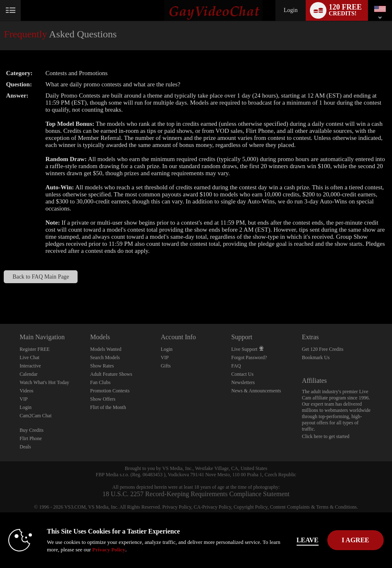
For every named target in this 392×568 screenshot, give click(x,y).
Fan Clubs (100, 382)
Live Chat (29, 357)
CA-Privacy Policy (212, 507)
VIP (23, 399)
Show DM (0, 293)
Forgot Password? (249, 357)
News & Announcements (256, 391)
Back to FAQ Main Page (41, 277)
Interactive (30, 366)
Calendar (28, 374)
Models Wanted (106, 349)
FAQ (236, 366)
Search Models (105, 357)
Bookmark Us (316, 357)
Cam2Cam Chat (35, 416)
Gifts (166, 366)
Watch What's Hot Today (44, 382)
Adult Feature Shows (111, 374)
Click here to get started (326, 436)
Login (291, 10)
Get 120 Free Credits (323, 349)
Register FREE (34, 349)
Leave (308, 540)
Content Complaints (290, 507)
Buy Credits (32, 430)
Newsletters (243, 382)
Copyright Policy (251, 507)
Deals (25, 447)
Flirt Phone (31, 438)
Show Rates (102, 366)
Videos (26, 391)
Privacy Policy (177, 507)
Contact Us (243, 374)
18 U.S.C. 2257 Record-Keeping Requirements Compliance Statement (196, 494)
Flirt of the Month (108, 407)
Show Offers (103, 399)
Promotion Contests (110, 391)
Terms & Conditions (336, 507)
